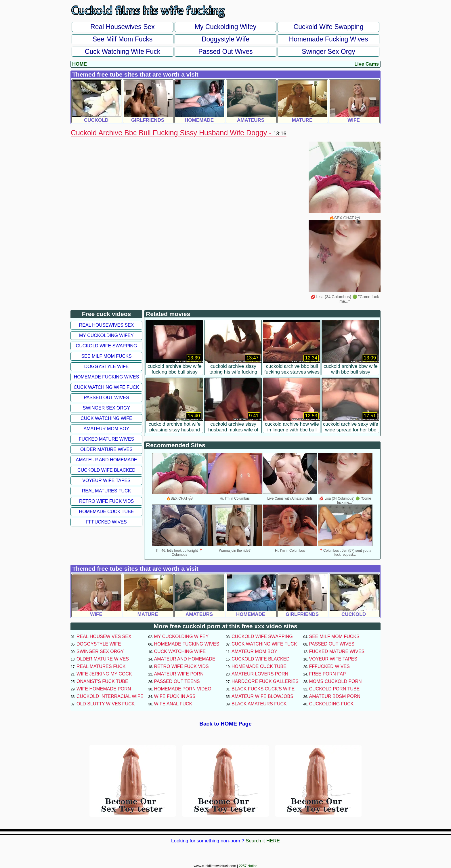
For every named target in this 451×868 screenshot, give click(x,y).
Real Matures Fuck (107, 491)
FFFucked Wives (106, 522)
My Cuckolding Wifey (226, 27)
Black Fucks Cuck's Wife (263, 689)
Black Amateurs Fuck (259, 704)
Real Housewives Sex (123, 27)
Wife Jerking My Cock (104, 674)
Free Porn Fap (328, 674)
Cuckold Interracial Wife (110, 696)
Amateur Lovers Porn (260, 674)
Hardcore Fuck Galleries (265, 681)
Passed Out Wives (225, 52)
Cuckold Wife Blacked (106, 470)
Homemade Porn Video (183, 689)
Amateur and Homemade (106, 460)
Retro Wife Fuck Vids (106, 501)
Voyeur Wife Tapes (106, 480)
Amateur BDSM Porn (335, 696)
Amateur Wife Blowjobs (262, 696)
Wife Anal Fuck (173, 704)
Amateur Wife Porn (179, 674)
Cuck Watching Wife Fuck (123, 52)
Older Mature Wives (106, 449)
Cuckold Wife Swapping (329, 27)
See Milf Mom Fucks (123, 39)
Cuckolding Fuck (331, 704)
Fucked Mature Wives (107, 439)
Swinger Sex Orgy (328, 52)
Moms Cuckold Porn (336, 681)
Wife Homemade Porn (104, 689)
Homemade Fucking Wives (329, 39)
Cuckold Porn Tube (335, 689)
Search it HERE (263, 841)
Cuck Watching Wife (106, 418)
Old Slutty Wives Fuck (106, 704)
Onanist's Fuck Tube (102, 681)
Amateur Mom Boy (107, 429)
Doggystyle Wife (225, 39)
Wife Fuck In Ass (175, 696)
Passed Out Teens (177, 681)
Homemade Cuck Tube (107, 512)
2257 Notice (248, 866)
